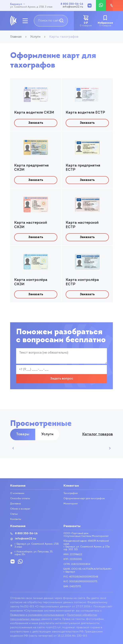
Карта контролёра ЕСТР (82, 282)
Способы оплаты (20, 499)
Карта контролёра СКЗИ (31, 282)
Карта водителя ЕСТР (85, 113)
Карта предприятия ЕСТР (83, 168)
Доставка (15, 504)
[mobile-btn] (25, 21)
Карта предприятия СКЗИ (31, 168)
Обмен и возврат (20, 509)
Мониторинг (71, 504)
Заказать (36, 123)
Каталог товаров (98, 434)
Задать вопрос (62, 379)
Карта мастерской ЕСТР (82, 225)
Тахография (71, 493)
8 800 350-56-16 (72, 4)
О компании (17, 493)
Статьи (14, 514)
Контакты (16, 519)
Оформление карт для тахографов (84, 499)
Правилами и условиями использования (37, 615)
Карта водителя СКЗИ (34, 113)
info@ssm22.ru (73, 7)
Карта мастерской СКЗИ (31, 225)
